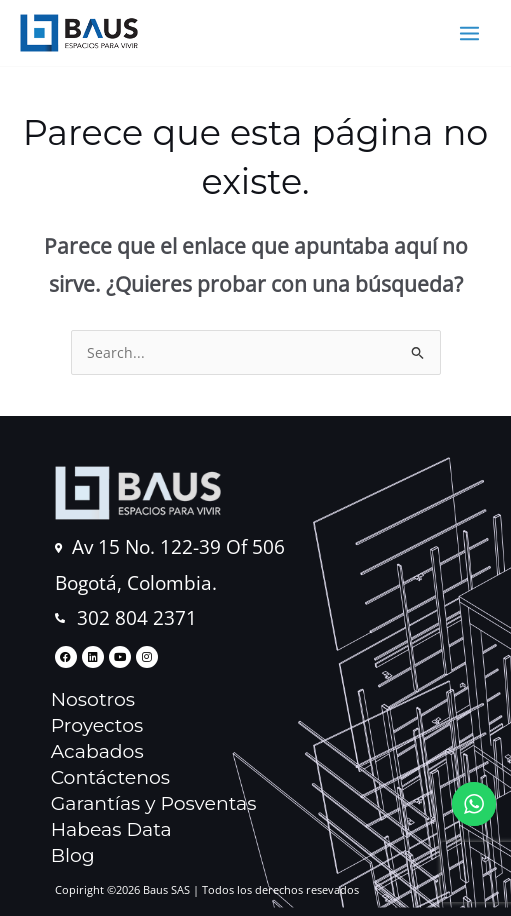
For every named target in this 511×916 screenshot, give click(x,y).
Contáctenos (110, 777)
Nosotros (93, 699)
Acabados (97, 751)
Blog (73, 855)
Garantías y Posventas (154, 803)
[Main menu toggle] (470, 33)
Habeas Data (111, 829)
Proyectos (97, 725)
